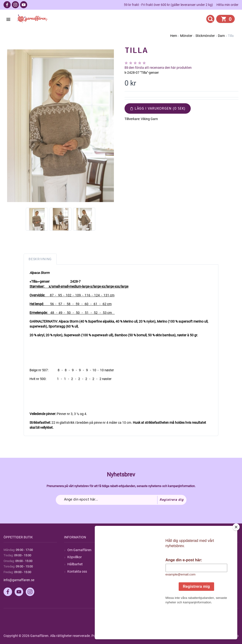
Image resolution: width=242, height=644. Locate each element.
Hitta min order (227, 5)
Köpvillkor (75, 557)
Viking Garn (149, 119)
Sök (131, 550)
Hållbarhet (75, 564)
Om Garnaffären (79, 550)
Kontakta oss (77, 571)
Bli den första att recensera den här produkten (158, 68)
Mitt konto (196, 550)
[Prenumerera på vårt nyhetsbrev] (121, 500)
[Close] (236, 557)
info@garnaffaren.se (19, 580)
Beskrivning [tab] (40, 259)
